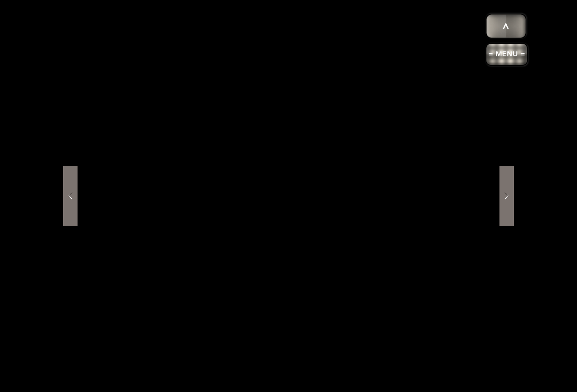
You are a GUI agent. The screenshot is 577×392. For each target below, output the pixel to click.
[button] (507, 54)
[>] (506, 26)
